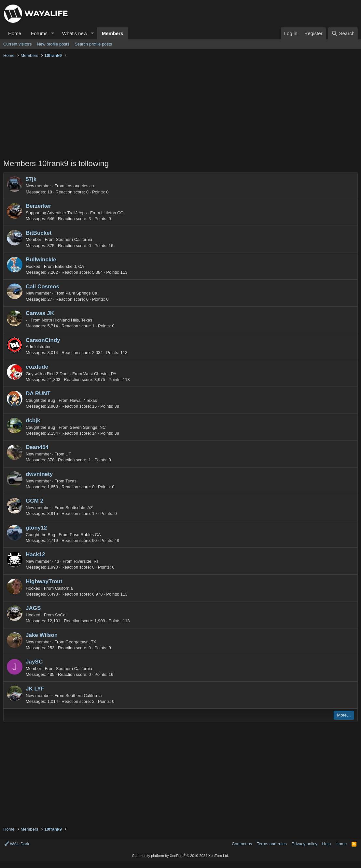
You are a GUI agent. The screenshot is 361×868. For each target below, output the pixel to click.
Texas (71, 481)
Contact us (242, 844)
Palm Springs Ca (81, 293)
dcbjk (33, 421)
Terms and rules (272, 844)
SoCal (61, 615)
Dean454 (37, 447)
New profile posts (53, 44)
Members (113, 33)
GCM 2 (35, 501)
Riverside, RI (86, 561)
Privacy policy (305, 844)
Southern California (74, 239)
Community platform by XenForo (181, 856)
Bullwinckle (41, 260)
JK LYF (35, 689)
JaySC (34, 662)
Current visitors (17, 44)
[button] (53, 33)
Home (15, 33)
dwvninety (39, 474)
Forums (39, 33)
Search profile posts (93, 44)
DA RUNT (38, 394)
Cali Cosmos (42, 287)
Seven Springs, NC (88, 427)
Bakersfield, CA (70, 266)
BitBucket (39, 233)
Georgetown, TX (81, 642)
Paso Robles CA (85, 535)
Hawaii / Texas (83, 400)
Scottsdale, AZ (79, 508)
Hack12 (35, 554)
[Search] (343, 33)
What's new (75, 33)
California (64, 588)
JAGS (33, 608)
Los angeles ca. (80, 186)
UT (68, 454)
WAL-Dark (17, 844)
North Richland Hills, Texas (67, 320)
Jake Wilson (42, 635)
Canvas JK (40, 313)
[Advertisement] (181, 109)
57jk (31, 179)
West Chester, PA (100, 374)
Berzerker (38, 206)
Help (327, 844)
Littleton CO (112, 213)
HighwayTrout (44, 581)
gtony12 (36, 528)
